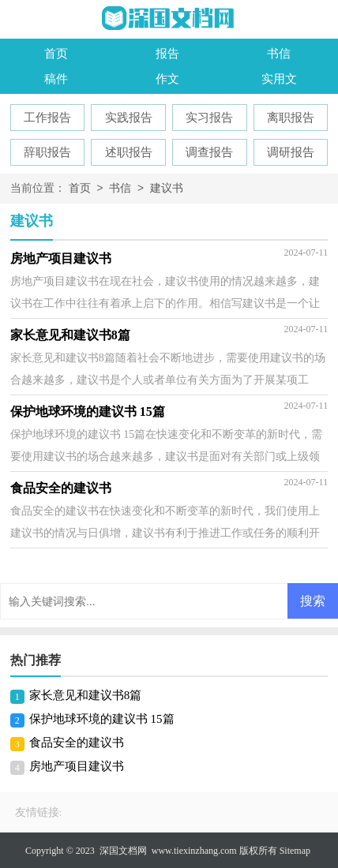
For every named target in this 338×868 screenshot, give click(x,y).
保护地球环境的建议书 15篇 (102, 719)
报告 (167, 54)
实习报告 (209, 118)
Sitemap (295, 851)
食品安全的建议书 (77, 743)
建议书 (167, 189)
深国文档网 (123, 851)
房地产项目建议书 (77, 766)
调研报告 (291, 152)
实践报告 (129, 118)
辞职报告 (47, 152)
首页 (56, 54)
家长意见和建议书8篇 (86, 695)
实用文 (279, 79)
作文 (167, 79)
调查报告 (209, 152)
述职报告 (129, 152)
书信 (279, 54)
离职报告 (291, 118)
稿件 (56, 79)
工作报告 (47, 118)
